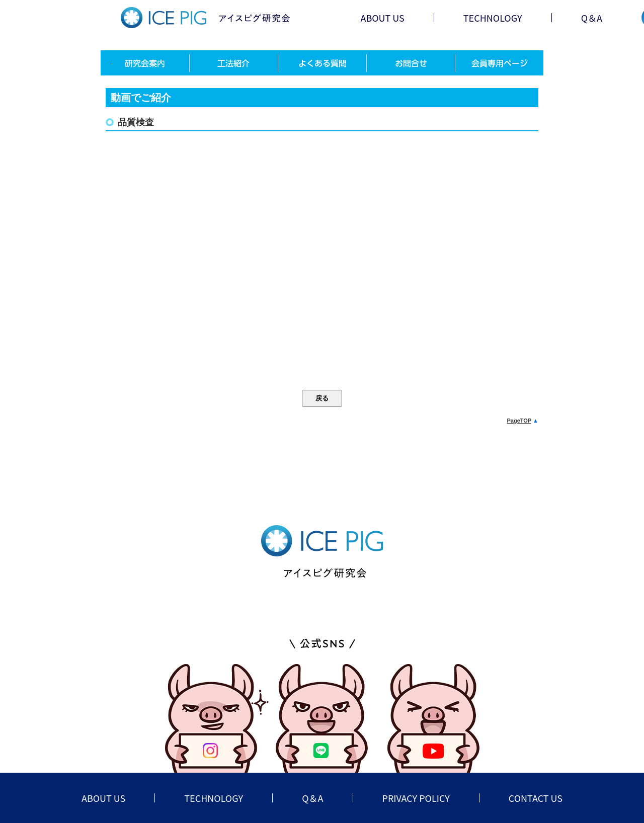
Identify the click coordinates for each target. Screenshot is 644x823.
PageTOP (519, 421)
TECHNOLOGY (493, 18)
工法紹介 (233, 63)
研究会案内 (145, 63)
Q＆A (592, 18)
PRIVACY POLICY (416, 798)
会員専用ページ (499, 63)
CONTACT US (536, 798)
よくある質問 (322, 63)
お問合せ (411, 63)
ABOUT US (382, 18)
